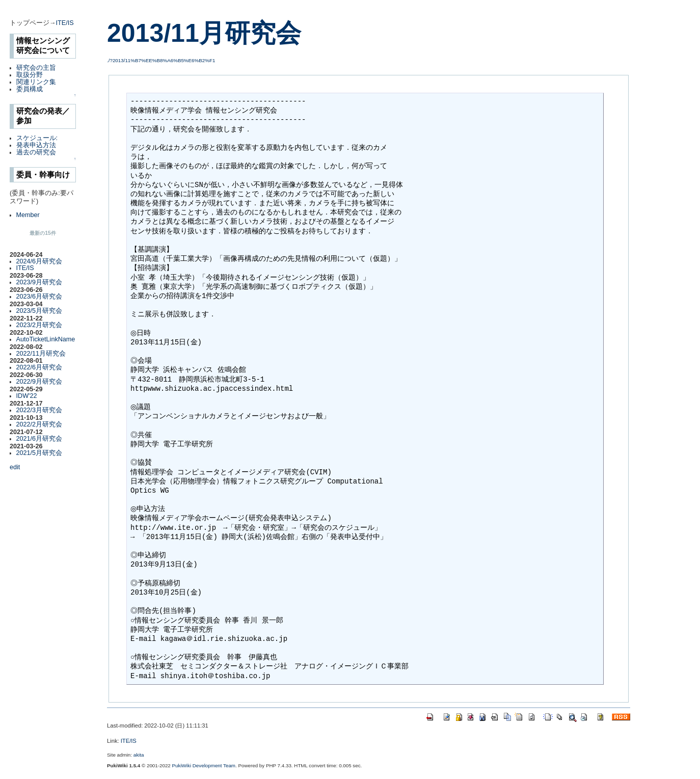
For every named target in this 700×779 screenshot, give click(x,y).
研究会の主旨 (36, 68)
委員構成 (30, 89)
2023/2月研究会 (39, 325)
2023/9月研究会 (39, 282)
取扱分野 (30, 75)
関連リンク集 (36, 82)
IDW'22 (27, 396)
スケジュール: (37, 138)
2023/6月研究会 (39, 297)
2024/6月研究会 (39, 261)
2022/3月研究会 (39, 410)
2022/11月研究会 (41, 354)
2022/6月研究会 (39, 367)
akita (139, 755)
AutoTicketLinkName (46, 339)
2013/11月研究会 (204, 33)
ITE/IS (65, 23)
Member (28, 215)
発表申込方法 (36, 145)
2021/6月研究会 (39, 439)
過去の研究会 (36, 152)
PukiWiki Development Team (204, 765)
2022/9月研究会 (39, 382)
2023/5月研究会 (39, 311)
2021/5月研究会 (39, 453)
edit (15, 467)
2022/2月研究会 (39, 424)
